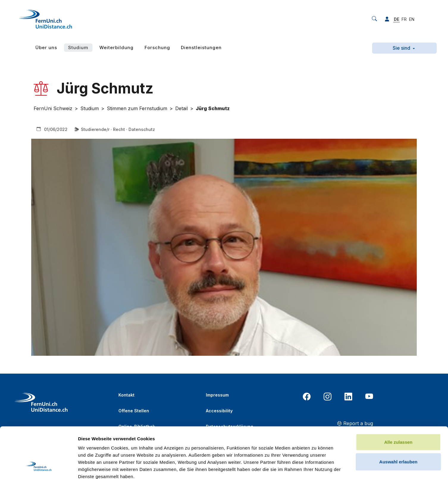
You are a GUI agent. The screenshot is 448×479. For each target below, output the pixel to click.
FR (404, 19)
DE (397, 19)
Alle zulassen (398, 394)
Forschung (157, 47)
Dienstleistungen (201, 47)
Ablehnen (398, 433)
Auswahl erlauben (398, 414)
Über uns (46, 47)
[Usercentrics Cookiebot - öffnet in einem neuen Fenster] (39, 467)
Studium (78, 47)
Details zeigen (316, 467)
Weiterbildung (116, 47)
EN (412, 19)
